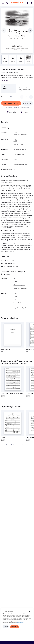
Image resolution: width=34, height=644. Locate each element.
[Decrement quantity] (22, 97)
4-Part (16, 143)
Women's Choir (18, 144)
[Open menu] (3, 3)
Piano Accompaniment (20, 134)
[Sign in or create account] (27, 3)
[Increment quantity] (31, 97)
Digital (15, 159)
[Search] (7, 3)
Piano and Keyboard (19, 285)
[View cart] (31, 3)
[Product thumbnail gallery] (5, 60)
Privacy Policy (21, 623)
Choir (7, 445)
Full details (4, 80)
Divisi (15, 141)
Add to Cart (27, 103)
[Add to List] (11, 112)
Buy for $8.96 (11, 103)
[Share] (24, 112)
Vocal (3, 445)
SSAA (15, 139)
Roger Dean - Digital (20, 149)
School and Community (20, 165)
